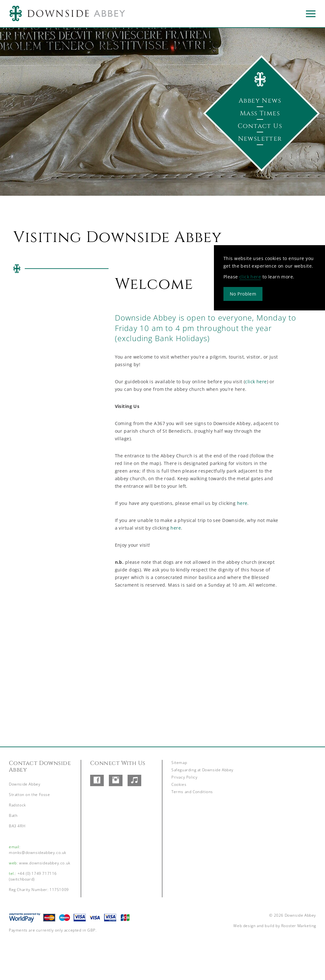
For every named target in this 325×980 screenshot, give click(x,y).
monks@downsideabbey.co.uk (38, 853)
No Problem (243, 293)
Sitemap (179, 763)
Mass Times (260, 113)
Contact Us (260, 126)
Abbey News (260, 101)
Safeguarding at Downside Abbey (202, 770)
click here (250, 276)
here (242, 503)
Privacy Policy (184, 777)
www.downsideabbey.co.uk (45, 863)
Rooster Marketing (299, 926)
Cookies (179, 784)
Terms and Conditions (192, 792)
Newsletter (260, 139)
